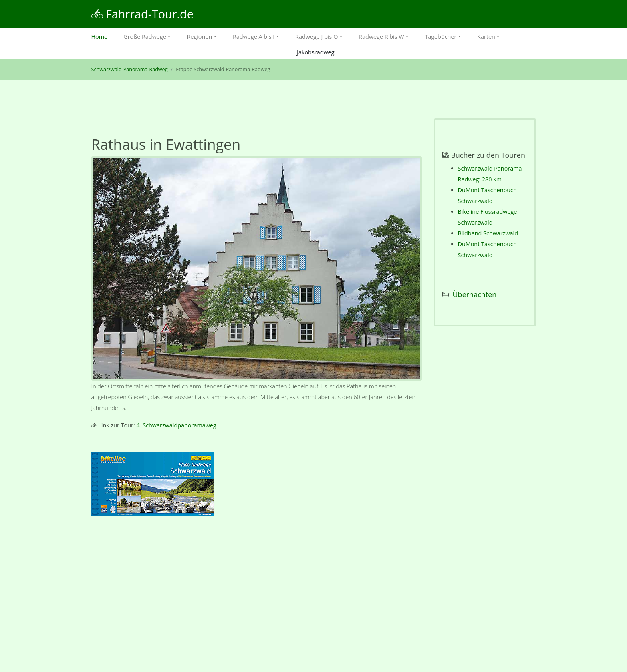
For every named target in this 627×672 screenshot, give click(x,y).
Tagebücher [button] (441, 37)
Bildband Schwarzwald (488, 233)
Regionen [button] (199, 37)
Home (104, 36)
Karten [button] (486, 37)
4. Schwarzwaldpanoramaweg (176, 425)
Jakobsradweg (316, 52)
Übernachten (475, 294)
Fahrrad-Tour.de (142, 14)
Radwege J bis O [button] (317, 37)
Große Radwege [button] (145, 37)
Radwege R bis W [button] (381, 37)
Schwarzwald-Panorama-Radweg (130, 69)
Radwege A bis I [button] (254, 37)
